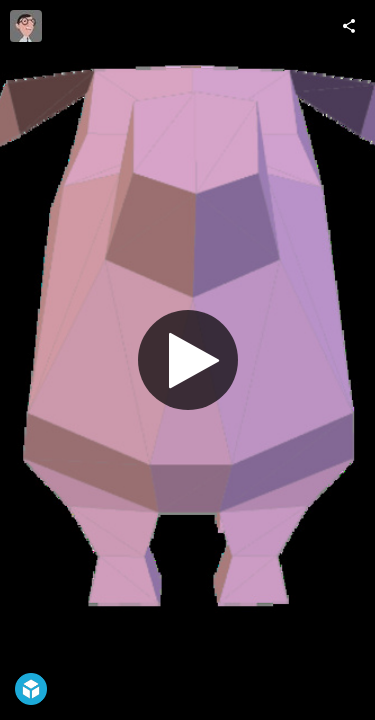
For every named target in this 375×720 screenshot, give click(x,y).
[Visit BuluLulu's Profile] (26, 26)
